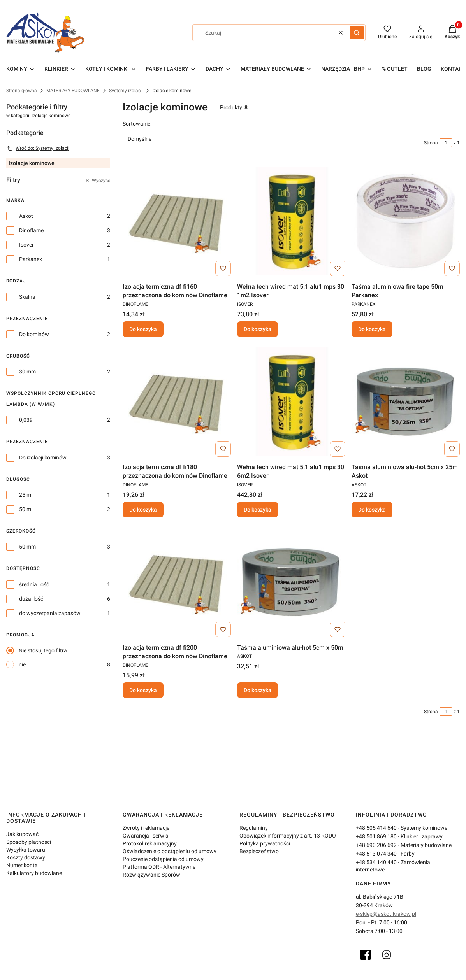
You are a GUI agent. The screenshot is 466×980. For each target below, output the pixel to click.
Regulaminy (254, 828)
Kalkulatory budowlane (34, 873)
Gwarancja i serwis (145, 836)
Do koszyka (143, 329)
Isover (26, 245)
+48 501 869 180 (376, 836)
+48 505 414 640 (376, 828)
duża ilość (31, 599)
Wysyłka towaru (26, 850)
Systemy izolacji (126, 91)
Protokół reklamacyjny (150, 843)
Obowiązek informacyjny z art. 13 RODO (288, 836)
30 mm (27, 372)
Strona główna (22, 91)
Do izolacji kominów (43, 458)
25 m (25, 495)
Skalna (27, 297)
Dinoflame (31, 230)
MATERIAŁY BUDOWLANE (73, 91)
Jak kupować (22, 834)
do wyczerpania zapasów (50, 613)
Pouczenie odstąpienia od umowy (163, 859)
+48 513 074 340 (376, 854)
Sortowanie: (137, 124)
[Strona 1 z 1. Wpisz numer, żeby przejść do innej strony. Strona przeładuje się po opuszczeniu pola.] (446, 143)
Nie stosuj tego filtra (43, 650)
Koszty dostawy (26, 857)
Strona (431, 143)
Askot (26, 216)
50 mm (27, 547)
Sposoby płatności (29, 842)
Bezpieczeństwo (259, 851)
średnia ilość (34, 584)
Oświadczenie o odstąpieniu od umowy (170, 851)
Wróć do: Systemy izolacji (38, 148)
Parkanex (31, 259)
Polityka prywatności (265, 843)
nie (22, 664)
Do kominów (34, 334)
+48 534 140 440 (376, 862)
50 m (25, 509)
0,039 (26, 420)
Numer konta (22, 865)
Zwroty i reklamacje (146, 828)
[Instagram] (387, 955)
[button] (357, 33)
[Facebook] (366, 955)
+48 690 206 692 (376, 845)
